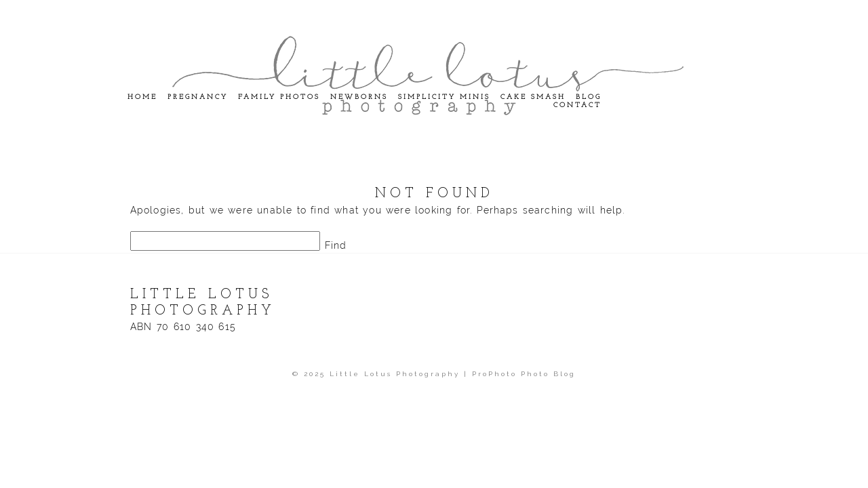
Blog (589, 97)
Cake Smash (533, 97)
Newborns (359, 97)
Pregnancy (198, 97)
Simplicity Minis (444, 97)
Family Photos (279, 97)
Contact (577, 105)
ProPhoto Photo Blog (524, 374)
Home (142, 97)
